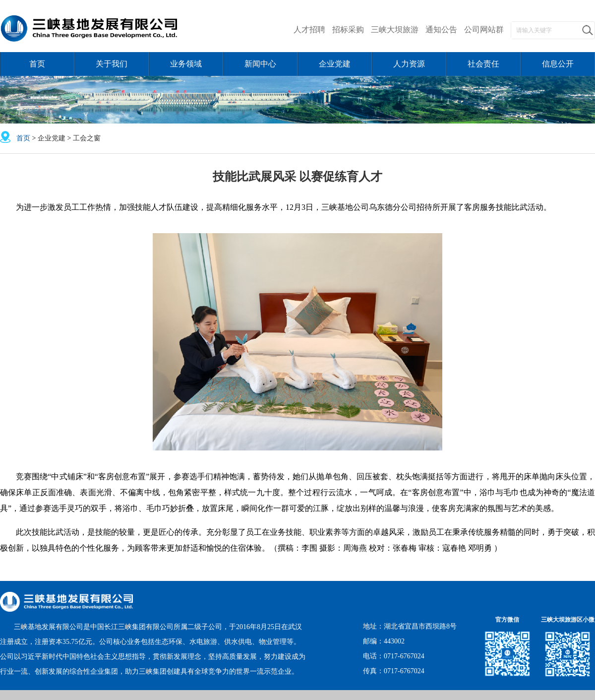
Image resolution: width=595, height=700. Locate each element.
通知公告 (441, 30)
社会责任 (483, 64)
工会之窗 (87, 138)
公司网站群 (484, 30)
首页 (37, 64)
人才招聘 (309, 30)
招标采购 (348, 30)
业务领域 (186, 64)
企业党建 (335, 64)
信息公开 (558, 64)
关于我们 (112, 64)
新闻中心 (260, 64)
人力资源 (409, 64)
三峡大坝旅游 (395, 30)
